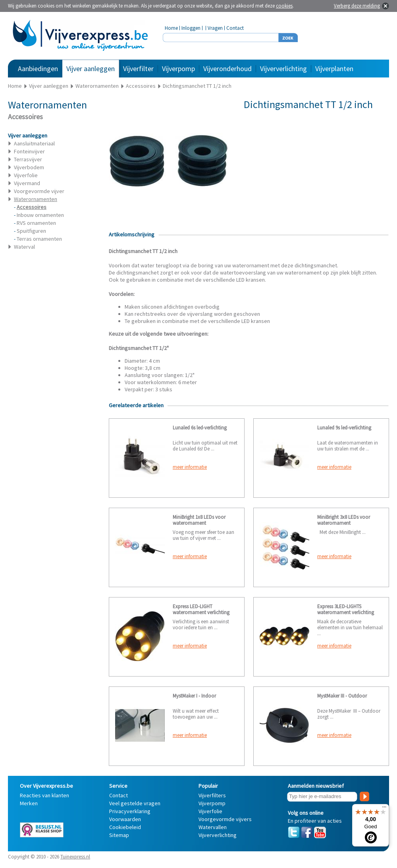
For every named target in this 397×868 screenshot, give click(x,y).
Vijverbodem (29, 167)
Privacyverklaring (130, 811)
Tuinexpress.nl (75, 857)
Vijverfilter (138, 69)
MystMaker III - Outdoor (342, 696)
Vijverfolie (26, 175)
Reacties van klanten (44, 795)
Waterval (24, 247)
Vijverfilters (212, 795)
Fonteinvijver (29, 151)
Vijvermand (27, 183)
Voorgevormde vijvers (225, 819)
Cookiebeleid (125, 827)
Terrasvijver (28, 159)
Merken (29, 803)
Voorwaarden (125, 819)
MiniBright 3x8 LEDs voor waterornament (344, 520)
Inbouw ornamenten (40, 215)
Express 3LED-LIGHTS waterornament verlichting (346, 609)
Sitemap (119, 835)
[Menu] (384, 809)
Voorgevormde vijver (39, 191)
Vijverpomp (178, 69)
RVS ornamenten (36, 223)
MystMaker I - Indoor (194, 696)
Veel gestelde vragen (135, 803)
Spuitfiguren (31, 231)
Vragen (215, 28)
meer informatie (190, 467)
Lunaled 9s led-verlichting (344, 428)
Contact (235, 28)
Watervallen (213, 827)
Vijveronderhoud (227, 69)
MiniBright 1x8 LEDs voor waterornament (199, 520)
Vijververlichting (283, 69)
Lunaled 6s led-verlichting (200, 428)
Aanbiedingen (38, 69)
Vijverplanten (334, 69)
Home (171, 28)
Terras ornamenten (39, 239)
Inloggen (191, 28)
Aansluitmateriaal (34, 143)
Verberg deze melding (357, 6)
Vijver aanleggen (91, 69)
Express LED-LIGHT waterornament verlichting (201, 609)
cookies (284, 6)
